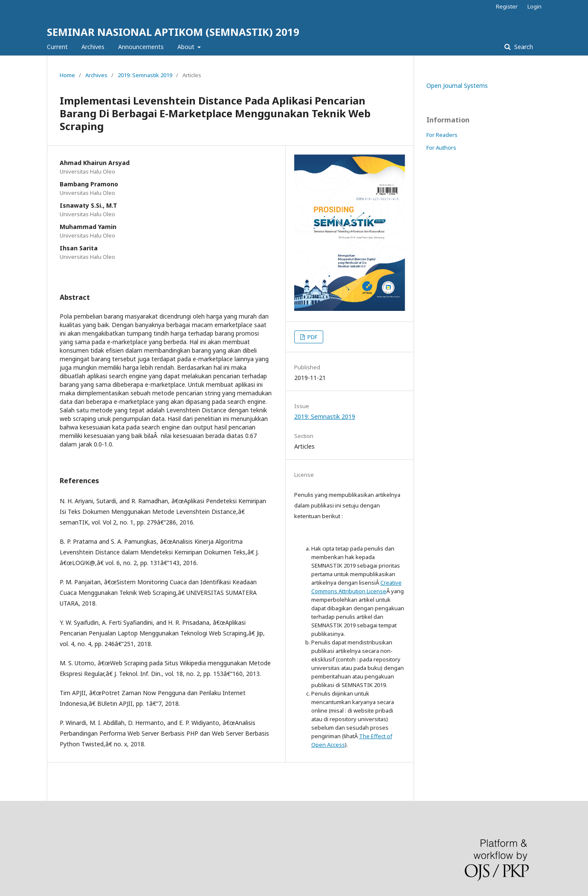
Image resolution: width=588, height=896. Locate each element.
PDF (312, 337)
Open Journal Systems (457, 86)
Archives (93, 47)
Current (57, 47)
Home (67, 75)
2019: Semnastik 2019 (145, 75)
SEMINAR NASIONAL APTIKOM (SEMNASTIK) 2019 (173, 32)
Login (534, 6)
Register (507, 6)
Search (523, 47)
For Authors (441, 148)
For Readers (442, 135)
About (187, 47)
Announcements (141, 47)
